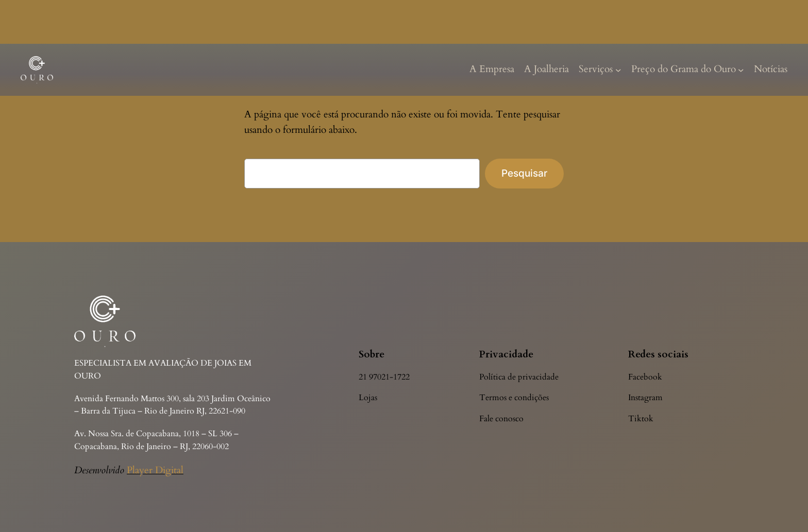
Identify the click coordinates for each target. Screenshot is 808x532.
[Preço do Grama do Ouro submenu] (741, 70)
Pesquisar (524, 173)
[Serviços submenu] (618, 70)
